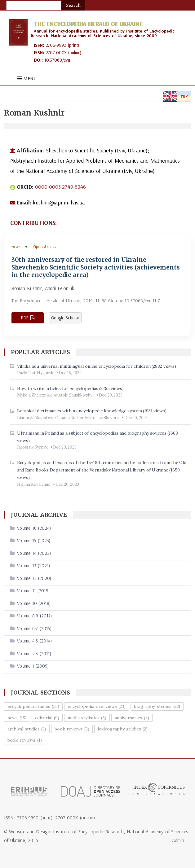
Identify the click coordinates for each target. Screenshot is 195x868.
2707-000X (56, 53)
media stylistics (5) (87, 718)
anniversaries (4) (132, 718)
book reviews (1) (25, 740)
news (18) (17, 718)
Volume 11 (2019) (33, 591)
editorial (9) (47, 718)
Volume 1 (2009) (33, 666)
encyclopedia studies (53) (33, 706)
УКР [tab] (184, 96)
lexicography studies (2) (123, 729)
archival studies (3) (27, 729)
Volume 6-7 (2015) (34, 628)
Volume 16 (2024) (34, 528)
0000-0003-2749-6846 (60, 187)
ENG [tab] (170, 96)
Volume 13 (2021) (33, 566)
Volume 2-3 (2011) (34, 653)
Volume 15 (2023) (34, 540)
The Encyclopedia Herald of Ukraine (88, 24)
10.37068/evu (57, 60)
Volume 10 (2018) (34, 603)
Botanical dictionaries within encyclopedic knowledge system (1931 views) (92, 411)
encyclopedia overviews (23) (97, 706)
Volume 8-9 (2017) (34, 616)
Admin (178, 840)
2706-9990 (56, 45)
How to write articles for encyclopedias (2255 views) (70, 388)
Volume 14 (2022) (34, 553)
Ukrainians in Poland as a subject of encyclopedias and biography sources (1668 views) (97, 437)
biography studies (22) (157, 706)
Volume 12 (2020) (34, 578)
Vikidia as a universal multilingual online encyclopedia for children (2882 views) (97, 366)
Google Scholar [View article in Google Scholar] (65, 318)
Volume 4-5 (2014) (34, 641)
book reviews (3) (72, 729)
